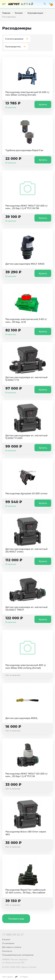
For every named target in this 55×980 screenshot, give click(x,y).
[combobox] (17, 39)
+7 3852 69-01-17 (13, 934)
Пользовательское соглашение (18, 955)
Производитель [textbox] (13, 46)
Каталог (19, 13)
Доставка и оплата (12, 947)
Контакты (7, 951)
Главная (6, 13)
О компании (8, 943)
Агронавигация (35, 13)
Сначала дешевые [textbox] (14, 39)
